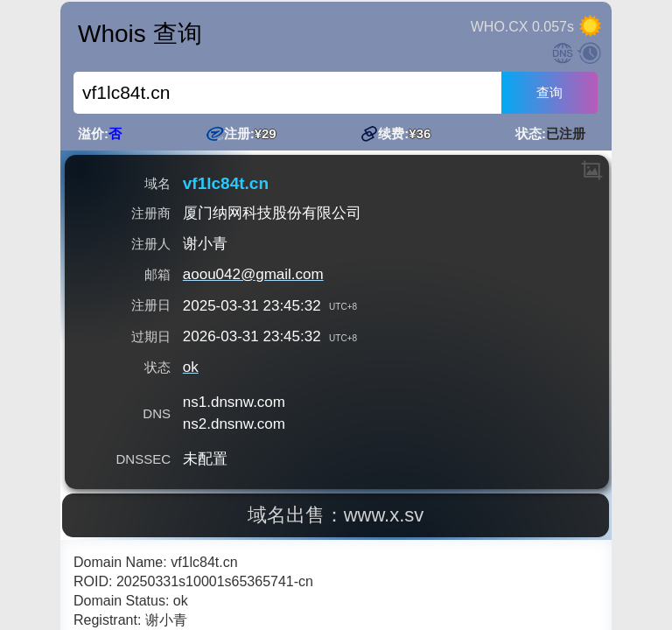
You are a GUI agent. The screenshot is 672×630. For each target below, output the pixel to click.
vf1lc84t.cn (226, 184)
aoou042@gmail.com (253, 274)
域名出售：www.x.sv (337, 515)
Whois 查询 (140, 34)
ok (191, 367)
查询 (549, 92)
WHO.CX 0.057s (522, 27)
